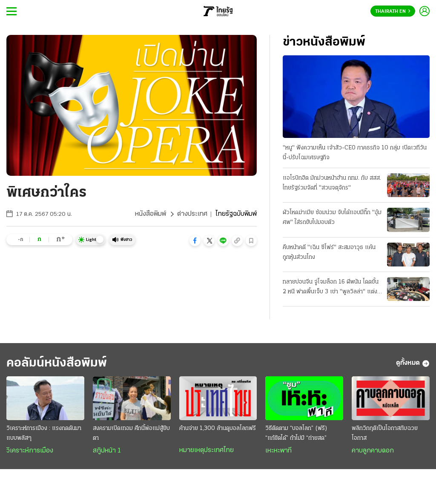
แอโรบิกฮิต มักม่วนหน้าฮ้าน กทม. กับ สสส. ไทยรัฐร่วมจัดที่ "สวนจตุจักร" (332, 183)
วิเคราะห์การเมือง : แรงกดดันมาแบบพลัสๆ (44, 433)
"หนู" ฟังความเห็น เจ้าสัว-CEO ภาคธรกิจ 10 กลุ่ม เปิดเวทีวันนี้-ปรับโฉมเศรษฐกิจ (355, 153)
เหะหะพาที (278, 451)
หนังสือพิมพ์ (151, 214)
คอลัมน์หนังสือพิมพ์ (57, 363)
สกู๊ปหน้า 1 (107, 451)
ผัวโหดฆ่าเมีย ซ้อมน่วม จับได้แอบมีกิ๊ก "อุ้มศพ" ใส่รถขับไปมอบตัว (332, 218)
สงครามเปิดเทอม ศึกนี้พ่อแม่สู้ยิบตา (131, 433)
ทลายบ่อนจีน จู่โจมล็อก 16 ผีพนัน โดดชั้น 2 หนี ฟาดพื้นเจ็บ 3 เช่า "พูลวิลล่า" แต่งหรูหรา (331, 288)
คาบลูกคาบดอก (373, 451)
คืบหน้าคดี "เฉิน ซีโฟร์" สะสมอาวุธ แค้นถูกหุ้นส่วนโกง (329, 252)
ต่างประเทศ (192, 214)
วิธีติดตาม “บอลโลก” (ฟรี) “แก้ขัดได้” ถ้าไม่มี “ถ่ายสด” (296, 433)
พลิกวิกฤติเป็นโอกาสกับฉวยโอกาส (385, 433)
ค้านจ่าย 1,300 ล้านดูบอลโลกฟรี (218, 428)
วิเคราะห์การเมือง (30, 451)
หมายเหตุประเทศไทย (207, 450)
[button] (195, 241)
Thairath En (393, 11)
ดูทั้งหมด (413, 364)
